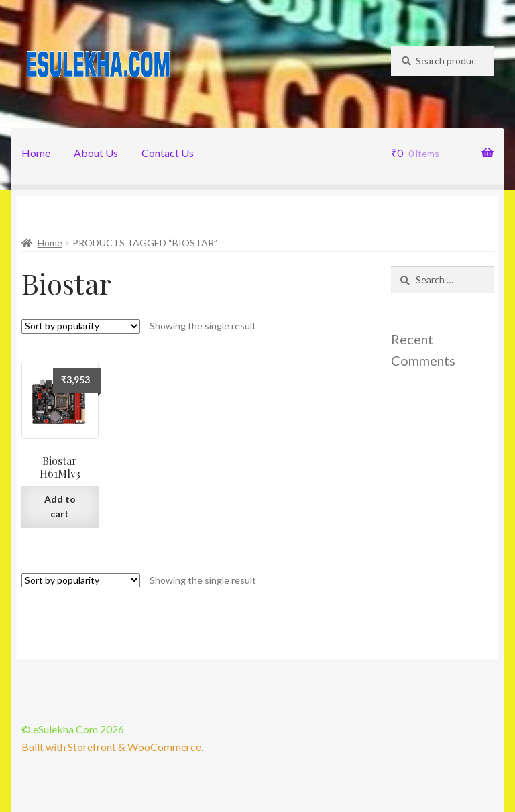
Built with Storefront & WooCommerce (111, 747)
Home (36, 153)
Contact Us (168, 153)
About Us (96, 153)
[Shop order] (81, 326)
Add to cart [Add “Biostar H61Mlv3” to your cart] (60, 507)
